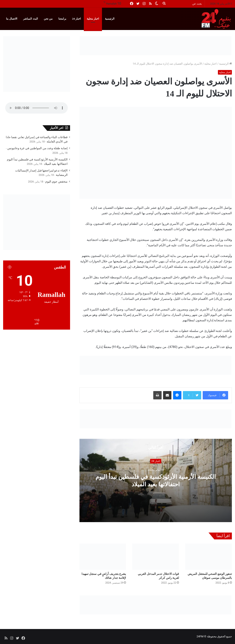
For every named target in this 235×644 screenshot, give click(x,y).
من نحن (48, 19)
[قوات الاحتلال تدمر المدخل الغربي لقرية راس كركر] (156, 557)
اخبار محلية (93, 19)
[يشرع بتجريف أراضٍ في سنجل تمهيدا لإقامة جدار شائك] (103, 557)
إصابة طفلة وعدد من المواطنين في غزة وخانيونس (37, 148)
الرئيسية (110, 19)
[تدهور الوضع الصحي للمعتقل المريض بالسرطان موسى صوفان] (209, 557)
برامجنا (62, 19)
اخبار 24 (77, 19)
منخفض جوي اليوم (56, 181)
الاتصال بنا (12, 19)
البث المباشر (30, 19)
